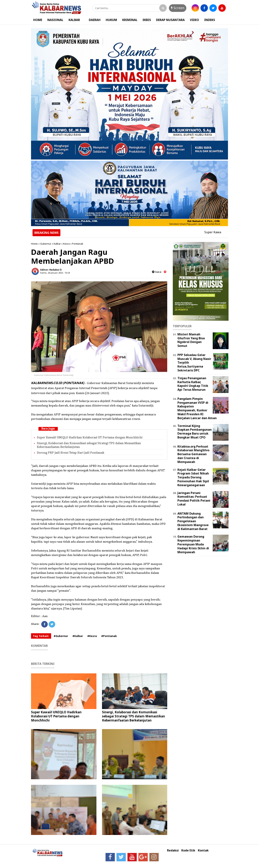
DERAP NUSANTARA (170, 20)
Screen (178, 8)
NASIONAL (55, 20)
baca (157, 272)
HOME (38, 20)
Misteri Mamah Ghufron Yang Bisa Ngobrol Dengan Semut (191, 340)
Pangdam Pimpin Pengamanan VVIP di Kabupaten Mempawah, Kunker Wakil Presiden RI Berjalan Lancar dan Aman (197, 408)
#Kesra (92, 636)
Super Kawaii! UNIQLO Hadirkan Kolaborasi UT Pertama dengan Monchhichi (90, 438)
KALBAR (74, 20)
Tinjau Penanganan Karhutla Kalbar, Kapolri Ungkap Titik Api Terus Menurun (193, 384)
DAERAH (95, 20)
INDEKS (210, 20)
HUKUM (111, 20)
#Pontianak (109, 636)
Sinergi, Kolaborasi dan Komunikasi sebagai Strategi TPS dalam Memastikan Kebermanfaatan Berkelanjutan (133, 716)
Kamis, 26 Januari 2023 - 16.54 (55, 273)
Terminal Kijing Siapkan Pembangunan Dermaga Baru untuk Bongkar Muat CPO (195, 432)
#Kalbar (78, 636)
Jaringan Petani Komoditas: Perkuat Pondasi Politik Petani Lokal (194, 499)
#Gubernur (61, 636)
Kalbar (57, 244)
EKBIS (147, 20)
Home (34, 244)
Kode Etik (188, 850)
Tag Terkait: (41, 636)
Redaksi (173, 850)
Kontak (203, 850)
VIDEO (194, 20)
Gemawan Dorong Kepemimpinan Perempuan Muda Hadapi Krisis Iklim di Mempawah (193, 544)
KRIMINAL (130, 20)
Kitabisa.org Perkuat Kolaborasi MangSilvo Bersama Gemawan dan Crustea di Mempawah (193, 454)
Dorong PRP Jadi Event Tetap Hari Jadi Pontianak (70, 453)
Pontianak (78, 244)
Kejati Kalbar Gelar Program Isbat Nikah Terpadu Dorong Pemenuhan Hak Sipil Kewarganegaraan (193, 477)
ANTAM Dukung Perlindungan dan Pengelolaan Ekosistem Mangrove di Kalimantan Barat (193, 521)
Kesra (66, 244)
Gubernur (46, 244)
